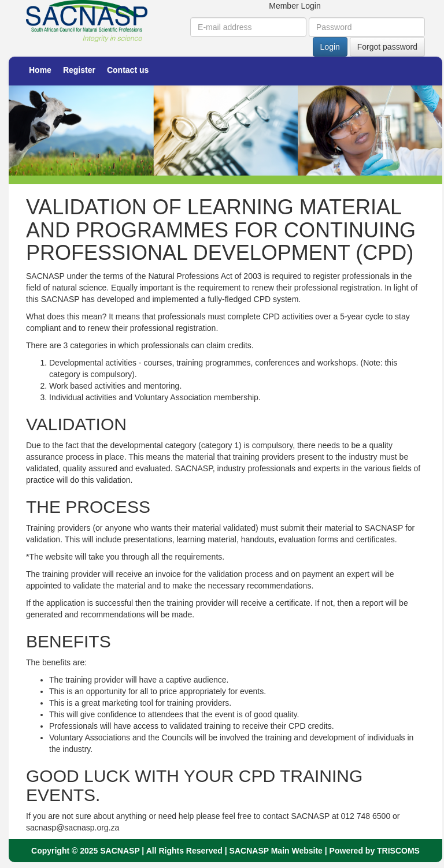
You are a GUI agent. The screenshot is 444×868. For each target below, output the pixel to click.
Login (330, 47)
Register (79, 70)
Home (40, 70)
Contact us (128, 70)
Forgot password (387, 47)
